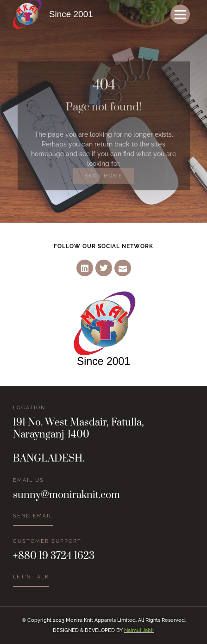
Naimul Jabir (139, 630)
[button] (180, 14)
